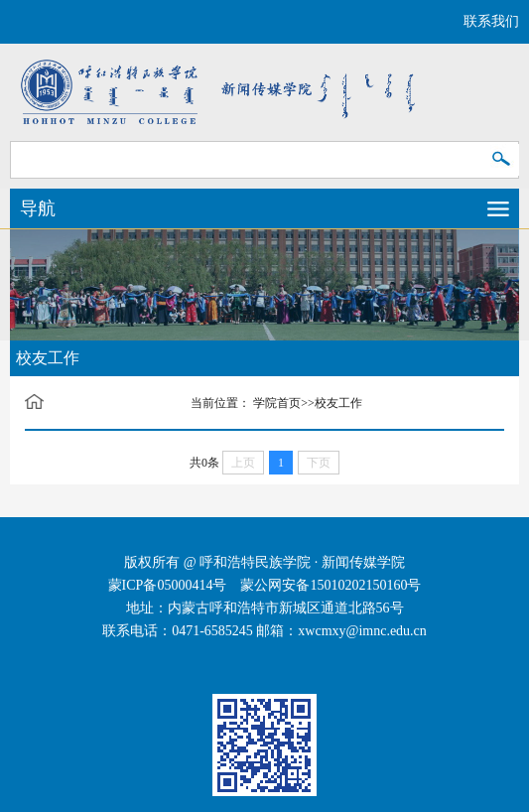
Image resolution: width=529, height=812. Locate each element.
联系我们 (491, 21)
